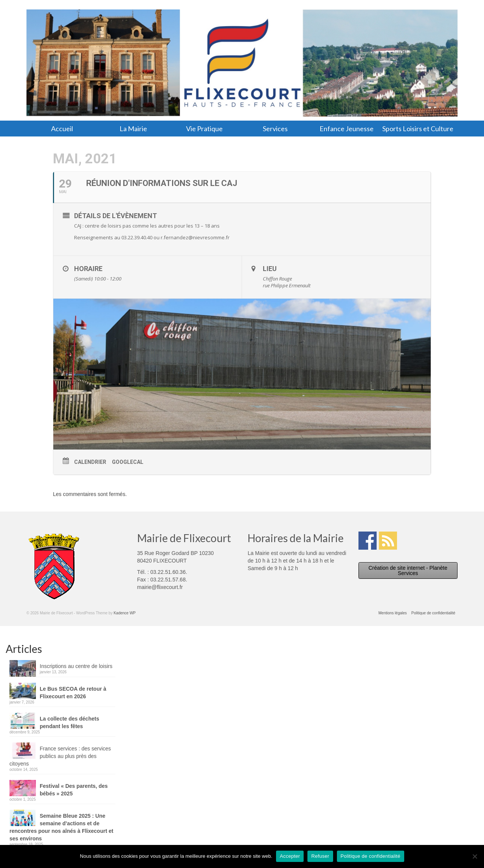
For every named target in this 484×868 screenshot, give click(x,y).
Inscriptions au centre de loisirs (76, 666)
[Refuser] (475, 856)
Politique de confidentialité (371, 856)
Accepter (290, 856)
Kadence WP (124, 613)
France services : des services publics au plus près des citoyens (60, 756)
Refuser (320, 856)
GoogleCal (128, 462)
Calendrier (90, 462)
